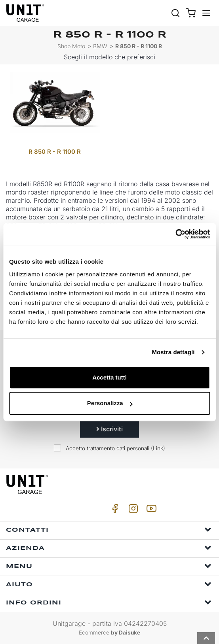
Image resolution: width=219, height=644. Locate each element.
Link (158, 448)
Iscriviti (109, 429)
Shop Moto (71, 46)
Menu (109, 566)
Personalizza (110, 403)
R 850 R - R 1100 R (139, 46)
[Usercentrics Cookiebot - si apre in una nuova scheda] (175, 234)
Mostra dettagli (173, 352)
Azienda (109, 548)
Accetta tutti (109, 377)
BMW (100, 46)
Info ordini (109, 602)
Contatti (109, 530)
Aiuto (109, 584)
